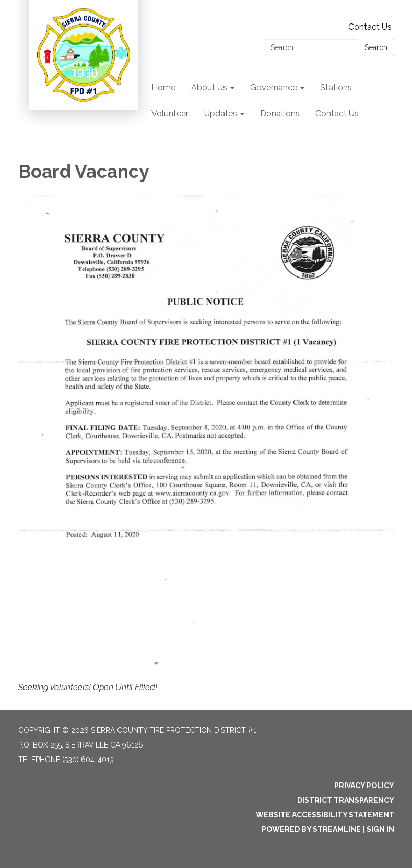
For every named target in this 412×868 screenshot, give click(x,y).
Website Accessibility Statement (325, 815)
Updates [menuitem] (221, 113)
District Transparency (346, 800)
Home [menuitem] (163, 87)
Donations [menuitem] (280, 113)
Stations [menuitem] (336, 87)
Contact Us (370, 27)
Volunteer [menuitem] (170, 113)
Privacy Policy (364, 786)
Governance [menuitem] (274, 87)
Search (376, 47)
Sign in (380, 829)
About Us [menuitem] (209, 87)
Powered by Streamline (311, 829)
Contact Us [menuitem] (337, 113)
